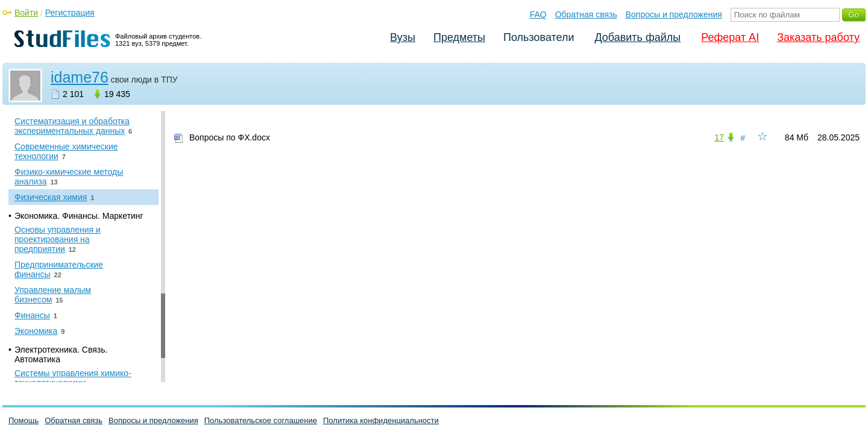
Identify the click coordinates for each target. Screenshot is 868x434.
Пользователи (539, 37)
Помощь (24, 420)
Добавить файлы (637, 37)
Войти (26, 13)
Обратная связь (586, 14)
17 (719, 137)
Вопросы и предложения (674, 14)
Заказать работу (818, 37)
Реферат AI (730, 37)
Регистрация (70, 13)
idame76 (80, 77)
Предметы (459, 37)
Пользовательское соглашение (261, 420)
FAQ (538, 14)
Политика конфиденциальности (381, 420)
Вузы (403, 37)
